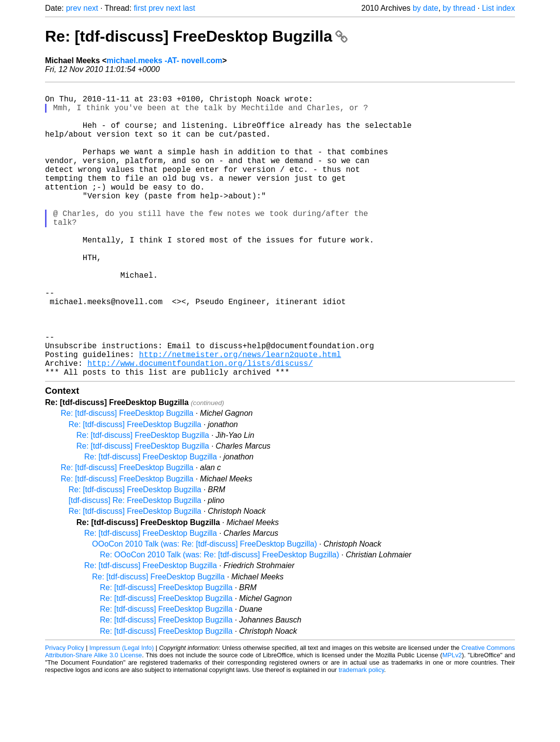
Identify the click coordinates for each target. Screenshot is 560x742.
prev (74, 8)
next (91, 8)
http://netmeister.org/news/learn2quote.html (240, 415)
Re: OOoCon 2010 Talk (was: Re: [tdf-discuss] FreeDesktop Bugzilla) (220, 619)
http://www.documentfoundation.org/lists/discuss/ (200, 426)
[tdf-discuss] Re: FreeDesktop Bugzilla (135, 565)
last (189, 8)
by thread (459, 8)
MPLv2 (452, 720)
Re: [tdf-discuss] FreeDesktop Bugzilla (196, 36)
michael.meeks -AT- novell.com (164, 60)
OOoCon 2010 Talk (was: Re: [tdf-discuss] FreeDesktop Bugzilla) (204, 609)
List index (498, 8)
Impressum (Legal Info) (121, 712)
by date (425, 8)
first (140, 8)
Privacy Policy (65, 712)
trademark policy (362, 734)
